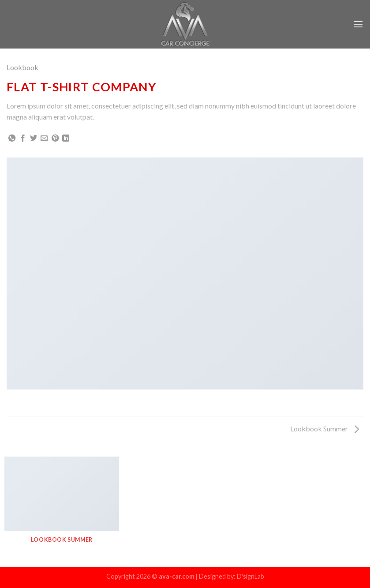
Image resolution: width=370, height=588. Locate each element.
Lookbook (22, 67)
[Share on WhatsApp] (12, 139)
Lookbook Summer (325, 429)
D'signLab (250, 576)
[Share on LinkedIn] (66, 139)
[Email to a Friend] (44, 139)
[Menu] (358, 24)
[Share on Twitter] (34, 139)
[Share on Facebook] (23, 139)
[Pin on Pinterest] (55, 139)
